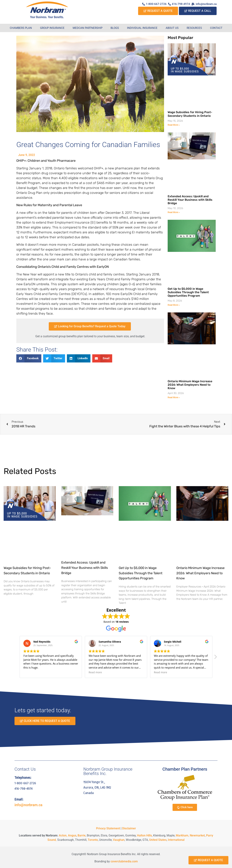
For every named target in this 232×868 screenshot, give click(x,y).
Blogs (115, 28)
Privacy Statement (108, 828)
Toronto (93, 840)
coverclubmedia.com (124, 861)
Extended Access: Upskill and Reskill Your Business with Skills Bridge (190, 200)
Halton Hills (144, 835)
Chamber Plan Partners (185, 769)
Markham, (182, 835)
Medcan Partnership (88, 28)
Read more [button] (95, 672)
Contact (216, 28)
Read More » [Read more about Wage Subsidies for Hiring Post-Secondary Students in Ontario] (174, 125)
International (176, 840)
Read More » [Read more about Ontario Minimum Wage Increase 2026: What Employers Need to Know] (174, 397)
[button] (29, 358)
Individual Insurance (142, 28)
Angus (72, 835)
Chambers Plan (21, 28)
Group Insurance (52, 28)
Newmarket (197, 835)
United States (158, 840)
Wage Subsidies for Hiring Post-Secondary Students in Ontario (190, 114)
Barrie (82, 835)
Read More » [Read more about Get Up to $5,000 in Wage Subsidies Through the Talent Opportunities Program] (174, 305)
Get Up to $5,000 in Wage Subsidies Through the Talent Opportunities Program (188, 292)
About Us (172, 28)
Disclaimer (129, 828)
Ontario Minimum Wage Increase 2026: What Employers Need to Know (190, 385)
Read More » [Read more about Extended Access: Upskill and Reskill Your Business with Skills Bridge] (174, 212)
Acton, (63, 835)
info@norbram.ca (28, 805)
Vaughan (119, 840)
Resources (194, 28)
